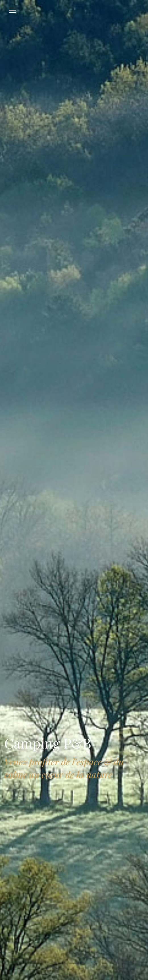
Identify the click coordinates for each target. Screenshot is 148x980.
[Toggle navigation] (12, 10)
